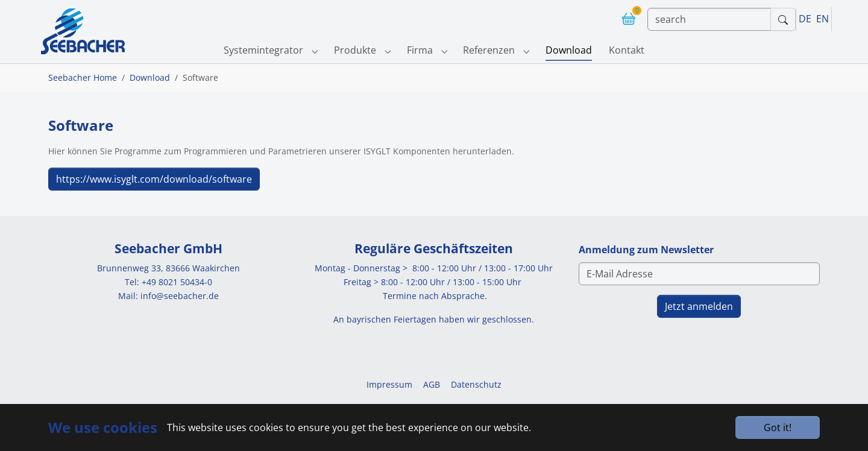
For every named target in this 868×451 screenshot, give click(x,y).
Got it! (778, 427)
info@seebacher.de (180, 296)
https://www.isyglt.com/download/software (154, 179)
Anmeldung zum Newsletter (646, 250)
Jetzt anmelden (699, 306)
